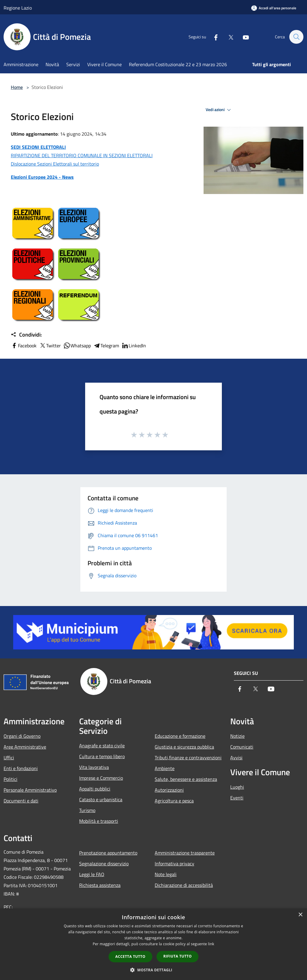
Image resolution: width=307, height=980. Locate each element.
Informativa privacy (174, 864)
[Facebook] (213, 37)
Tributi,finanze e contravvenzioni (188, 758)
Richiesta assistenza (100, 885)
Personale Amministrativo (30, 790)
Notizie (237, 736)
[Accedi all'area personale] (274, 8)
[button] (153, 970)
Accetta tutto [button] (130, 956)
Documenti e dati (21, 801)
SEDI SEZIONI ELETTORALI (38, 147)
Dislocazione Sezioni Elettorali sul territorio (55, 164)
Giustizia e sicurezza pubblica (184, 747)
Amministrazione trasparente (185, 853)
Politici (10, 779)
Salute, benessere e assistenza (186, 779)
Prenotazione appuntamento (108, 853)
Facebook (24, 346)
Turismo (87, 810)
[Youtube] (243, 37)
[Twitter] (228, 37)
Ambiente (165, 768)
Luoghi (237, 787)
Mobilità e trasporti (99, 821)
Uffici (9, 758)
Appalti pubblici (95, 789)
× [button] (300, 915)
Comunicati (242, 747)
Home (17, 87)
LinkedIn (134, 346)
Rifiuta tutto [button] (178, 956)
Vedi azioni (219, 110)
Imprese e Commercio (101, 778)
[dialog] (153, 944)
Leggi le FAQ (92, 874)
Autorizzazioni (169, 790)
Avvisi (236, 758)
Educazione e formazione (180, 736)
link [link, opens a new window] (211, 944)
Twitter (50, 346)
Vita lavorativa (94, 767)
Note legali (166, 874)
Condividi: (26, 335)
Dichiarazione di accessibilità (184, 885)
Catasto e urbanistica (101, 799)
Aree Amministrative (25, 747)
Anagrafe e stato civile (102, 746)
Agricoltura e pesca (174, 801)
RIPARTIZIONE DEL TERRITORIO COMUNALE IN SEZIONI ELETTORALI (82, 155)
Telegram (106, 346)
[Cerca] (296, 37)
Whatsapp (77, 346)
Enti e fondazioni (21, 768)
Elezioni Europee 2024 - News (42, 177)
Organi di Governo (22, 736)
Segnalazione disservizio (104, 864)
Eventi (237, 798)
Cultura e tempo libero (102, 756)
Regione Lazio (18, 8)
